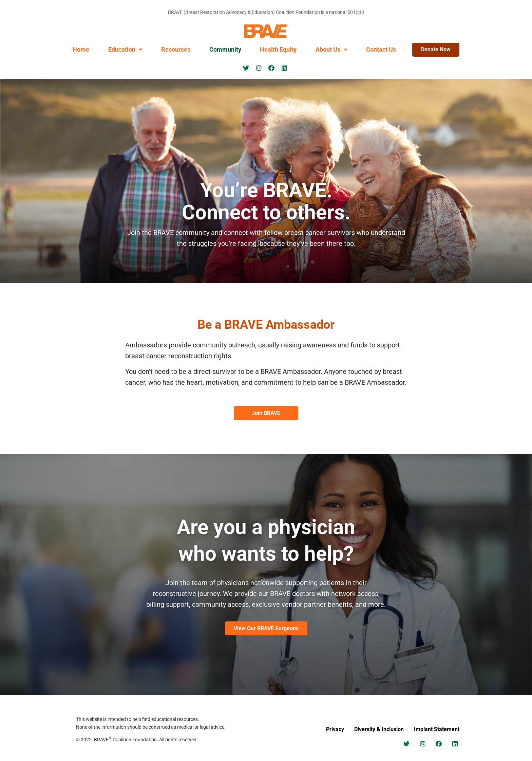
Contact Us (381, 50)
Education (125, 50)
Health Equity (278, 50)
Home (81, 50)
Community (225, 50)
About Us (331, 50)
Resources (176, 50)
